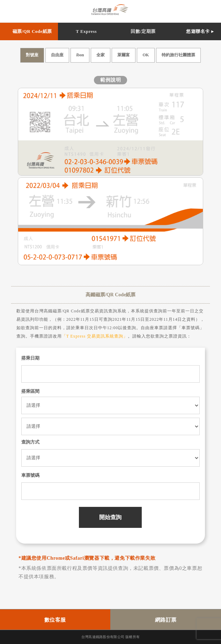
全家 (101, 55)
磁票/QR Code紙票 (32, 31)
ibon (80, 55)
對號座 (32, 55)
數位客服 (55, 620)
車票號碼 (30, 475)
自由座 (57, 55)
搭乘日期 (30, 358)
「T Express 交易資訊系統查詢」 (95, 336)
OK (146, 55)
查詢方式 (30, 442)
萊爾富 (124, 55)
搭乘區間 (30, 391)
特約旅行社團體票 (178, 55)
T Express (86, 31)
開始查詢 (110, 517)
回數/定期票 (143, 31)
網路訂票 (166, 620)
